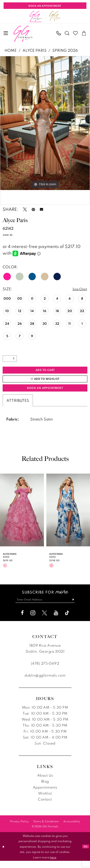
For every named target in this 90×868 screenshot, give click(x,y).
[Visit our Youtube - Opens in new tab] (56, 620)
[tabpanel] (45, 123)
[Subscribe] (78, 606)
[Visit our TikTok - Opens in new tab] (67, 620)
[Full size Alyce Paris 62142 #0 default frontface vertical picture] (45, 123)
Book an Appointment (45, 393)
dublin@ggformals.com (45, 683)
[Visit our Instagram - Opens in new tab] (33, 620)
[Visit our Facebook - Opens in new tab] (22, 620)
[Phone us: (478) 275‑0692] (59, 33)
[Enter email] (45, 606)
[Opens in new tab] (55, 16)
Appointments (45, 795)
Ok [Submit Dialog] (85, 854)
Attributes (18, 406)
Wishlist (45, 801)
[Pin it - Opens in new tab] (33, 209)
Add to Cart (45, 371)
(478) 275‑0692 (45, 671)
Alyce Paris (35, 50)
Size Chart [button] (78, 289)
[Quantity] (10, 359)
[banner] (23, 34)
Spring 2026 (65, 50)
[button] (6, 33)
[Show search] (67, 33)
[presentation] (22, 516)
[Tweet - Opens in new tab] (25, 209)
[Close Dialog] (4, 854)
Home (11, 50)
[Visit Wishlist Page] (76, 33)
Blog (45, 789)
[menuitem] (6, 33)
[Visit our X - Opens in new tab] (45, 620)
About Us (45, 783)
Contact (45, 807)
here (53, 864)
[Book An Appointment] (45, 6)
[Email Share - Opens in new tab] (42, 209)
